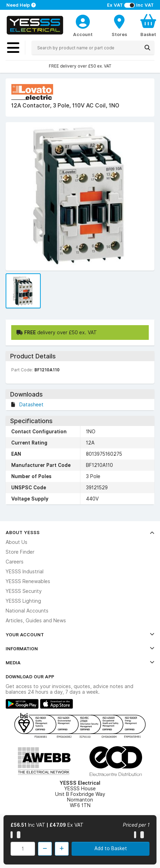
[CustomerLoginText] (83, 21)
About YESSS (80, 532)
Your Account (80, 635)
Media (80, 663)
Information (80, 649)
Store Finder (20, 552)
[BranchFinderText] (119, 25)
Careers (15, 562)
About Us (16, 542)
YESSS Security (24, 591)
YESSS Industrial (25, 572)
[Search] (147, 48)
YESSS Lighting (23, 601)
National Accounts (27, 611)
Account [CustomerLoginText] (83, 34)
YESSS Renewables (28, 581)
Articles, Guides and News (36, 621)
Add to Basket (111, 848)
